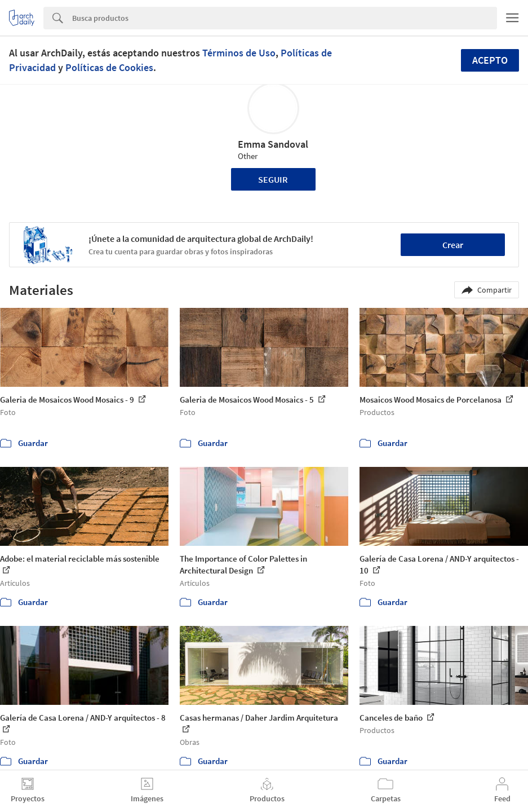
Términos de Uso (239, 53)
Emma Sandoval (273, 144)
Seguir (273, 179)
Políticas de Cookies (109, 67)
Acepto (490, 60)
